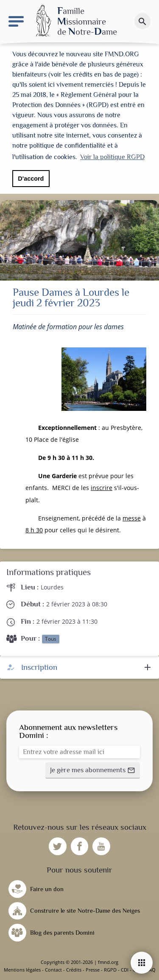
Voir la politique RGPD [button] (112, 157)
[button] (93, 771)
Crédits (74, 970)
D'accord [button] (31, 179)
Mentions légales (22, 970)
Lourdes (52, 587)
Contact (53, 970)
